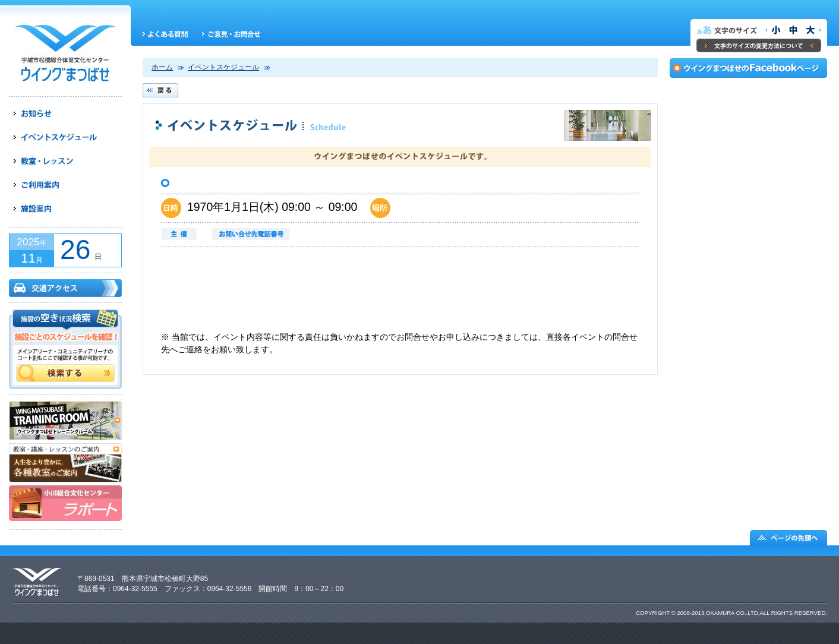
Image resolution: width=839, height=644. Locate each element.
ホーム (162, 67)
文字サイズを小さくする (774, 30)
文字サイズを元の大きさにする (793, 30)
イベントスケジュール (223, 67)
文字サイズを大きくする (812, 30)
